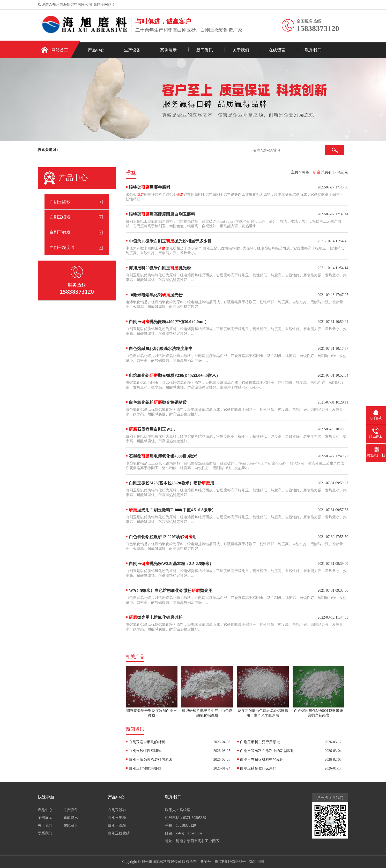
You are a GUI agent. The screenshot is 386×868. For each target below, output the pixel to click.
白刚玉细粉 (60, 217)
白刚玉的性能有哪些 (145, 768)
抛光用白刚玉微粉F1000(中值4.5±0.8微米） (172, 510)
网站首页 (60, 50)
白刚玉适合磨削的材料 (147, 742)
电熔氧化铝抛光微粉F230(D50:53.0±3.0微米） (175, 375)
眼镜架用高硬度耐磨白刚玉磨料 (162, 214)
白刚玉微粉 (60, 232)
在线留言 (277, 50)
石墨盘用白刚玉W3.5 (152, 429)
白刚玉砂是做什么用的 (258, 768)
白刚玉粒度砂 (62, 248)
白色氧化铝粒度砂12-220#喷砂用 (163, 537)
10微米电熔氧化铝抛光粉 (156, 295)
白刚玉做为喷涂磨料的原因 (151, 760)
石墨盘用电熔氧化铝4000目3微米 (163, 456)
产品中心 (96, 50)
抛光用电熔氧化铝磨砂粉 (156, 617)
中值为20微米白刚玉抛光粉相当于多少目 (170, 241)
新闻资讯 (205, 50)
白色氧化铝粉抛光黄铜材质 (158, 402)
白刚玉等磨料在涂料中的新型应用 (267, 751)
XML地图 (256, 862)
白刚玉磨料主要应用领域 (260, 742)
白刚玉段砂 (60, 202)
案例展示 (168, 50)
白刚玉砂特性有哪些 (145, 751)
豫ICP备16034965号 (230, 862)
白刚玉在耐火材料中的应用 (262, 760)
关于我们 (241, 50)
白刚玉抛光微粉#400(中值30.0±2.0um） (169, 322)
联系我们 (313, 50)
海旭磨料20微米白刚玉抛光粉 (160, 268)
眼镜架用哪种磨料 (150, 187)
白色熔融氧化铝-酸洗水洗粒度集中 (161, 349)
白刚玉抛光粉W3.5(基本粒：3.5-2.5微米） (171, 564)
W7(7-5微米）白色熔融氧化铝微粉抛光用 (171, 591)
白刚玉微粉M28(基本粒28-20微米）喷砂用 (172, 483)
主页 (295, 172)
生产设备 (132, 50)
